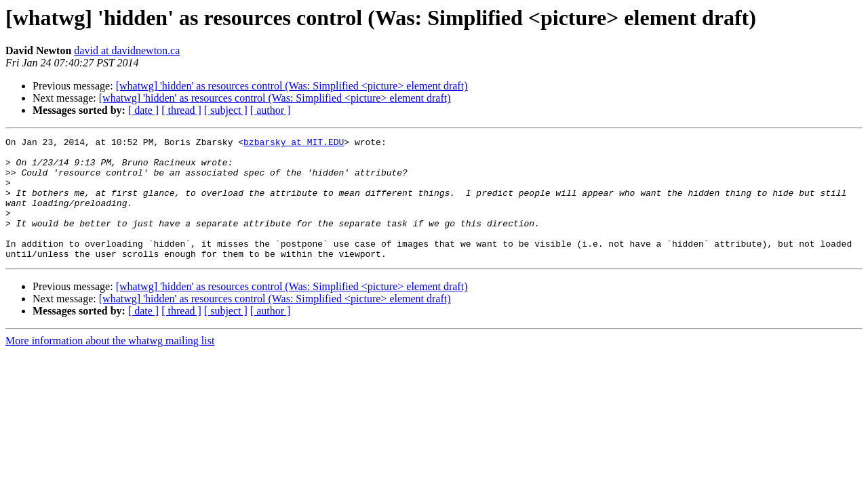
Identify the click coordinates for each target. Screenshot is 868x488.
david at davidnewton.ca (127, 50)
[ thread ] (181, 110)
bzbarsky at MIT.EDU (294, 144)
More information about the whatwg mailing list (110, 365)
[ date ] (143, 110)
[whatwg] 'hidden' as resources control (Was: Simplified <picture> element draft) (292, 86)
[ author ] (271, 110)
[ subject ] (226, 110)
